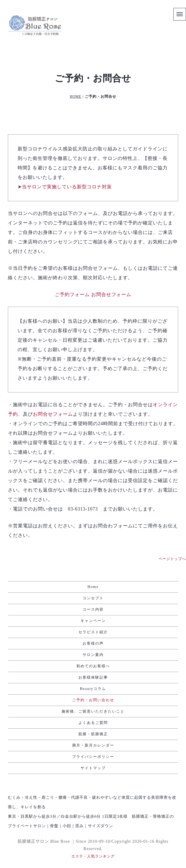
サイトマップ (93, 768)
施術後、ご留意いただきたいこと (93, 711)
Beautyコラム (93, 689)
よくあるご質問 (93, 723)
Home (93, 587)
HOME (76, 97)
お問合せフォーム (111, 295)
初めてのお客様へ (93, 666)
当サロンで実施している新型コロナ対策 (67, 187)
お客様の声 (93, 643)
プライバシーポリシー (93, 757)
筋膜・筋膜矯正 (93, 734)
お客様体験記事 (93, 677)
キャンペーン (93, 621)
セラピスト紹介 (93, 632)
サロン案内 (93, 655)
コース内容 (93, 609)
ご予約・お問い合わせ (93, 700)
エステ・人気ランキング (93, 856)
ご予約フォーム (72, 295)
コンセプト (93, 598)
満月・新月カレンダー (93, 745)
